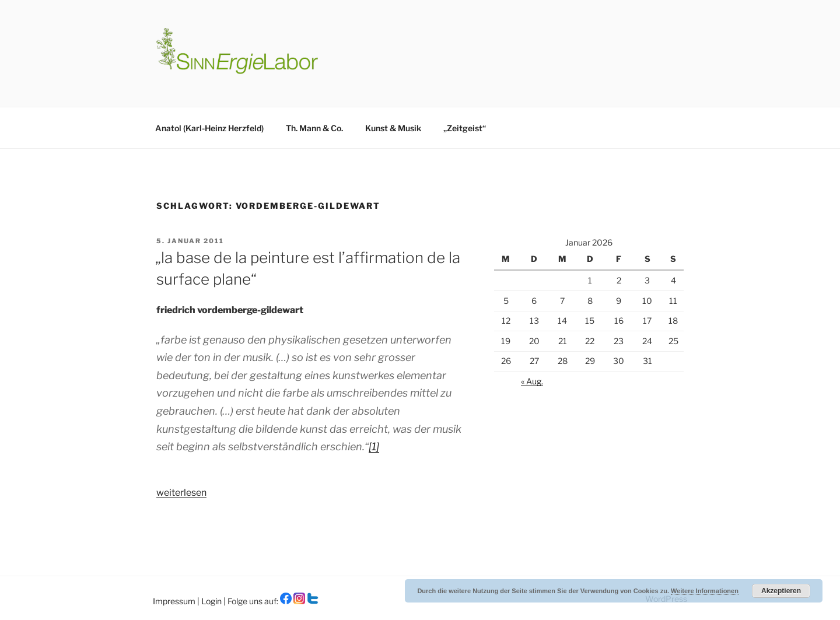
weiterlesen (181, 493)
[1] (374, 446)
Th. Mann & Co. (314, 128)
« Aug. (532, 381)
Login (212, 601)
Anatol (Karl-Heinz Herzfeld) (209, 128)
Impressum (175, 601)
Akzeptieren (781, 591)
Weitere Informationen (705, 591)
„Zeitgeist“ (465, 128)
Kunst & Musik (393, 128)
